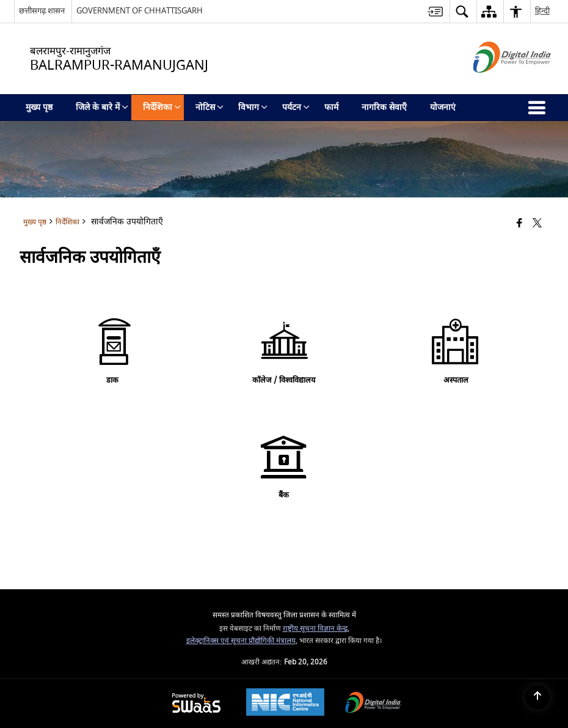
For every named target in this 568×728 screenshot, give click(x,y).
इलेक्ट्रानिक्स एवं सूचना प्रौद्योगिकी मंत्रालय (241, 641)
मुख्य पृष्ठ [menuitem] (39, 107)
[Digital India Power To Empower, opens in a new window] (373, 704)
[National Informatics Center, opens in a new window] (285, 704)
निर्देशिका (67, 222)
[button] (462, 11)
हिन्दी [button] (542, 11)
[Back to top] (537, 697)
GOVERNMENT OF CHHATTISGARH (140, 11)
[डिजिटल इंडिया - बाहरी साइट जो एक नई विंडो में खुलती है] (497, 83)
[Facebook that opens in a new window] (519, 223)
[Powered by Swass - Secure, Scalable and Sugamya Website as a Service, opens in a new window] (196, 704)
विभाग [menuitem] (253, 107)
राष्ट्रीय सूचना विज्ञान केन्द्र (315, 629)
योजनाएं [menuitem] (443, 107)
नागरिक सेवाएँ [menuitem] (384, 107)
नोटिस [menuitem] (209, 107)
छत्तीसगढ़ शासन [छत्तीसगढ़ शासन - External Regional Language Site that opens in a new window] (42, 11)
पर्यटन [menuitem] (296, 107)
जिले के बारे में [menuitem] (102, 107)
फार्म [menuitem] (331, 107)
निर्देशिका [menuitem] (162, 107)
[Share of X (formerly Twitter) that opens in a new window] (537, 223)
